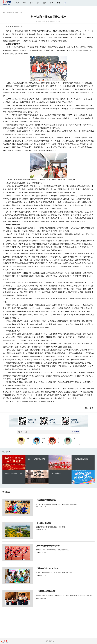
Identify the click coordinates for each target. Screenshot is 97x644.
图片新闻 (16, 13)
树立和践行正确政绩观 (81, 459)
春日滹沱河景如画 (38, 523)
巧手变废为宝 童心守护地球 (42, 568)
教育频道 (9, 13)
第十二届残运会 (56, 473)
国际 (24, 3)
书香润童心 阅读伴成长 (40, 591)
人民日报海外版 (45, 21)
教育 (58, 3)
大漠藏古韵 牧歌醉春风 (40, 500)
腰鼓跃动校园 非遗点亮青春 (42, 546)
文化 (45, 3)
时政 (17, 3)
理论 (38, 3)
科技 (52, 3)
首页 (4, 13)
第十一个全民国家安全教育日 (37, 459)
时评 (31, 3)
